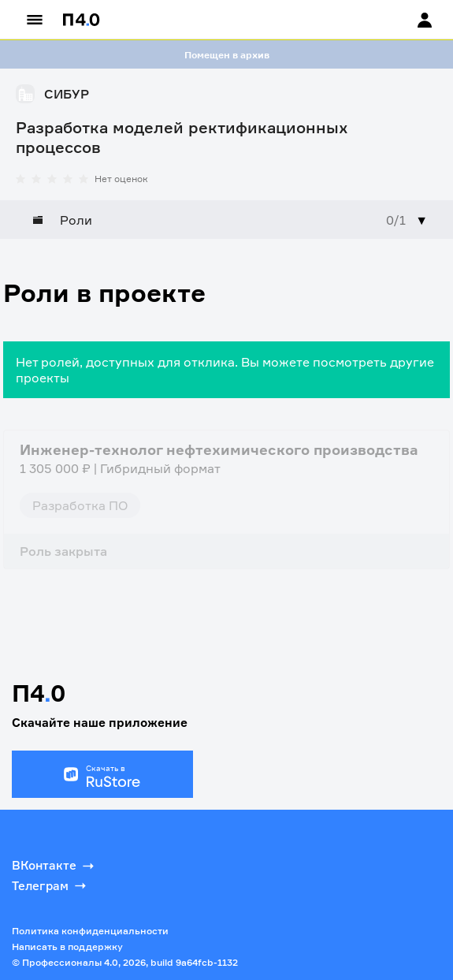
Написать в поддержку (67, 946)
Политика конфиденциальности (90, 931)
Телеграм (50, 885)
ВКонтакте (54, 866)
